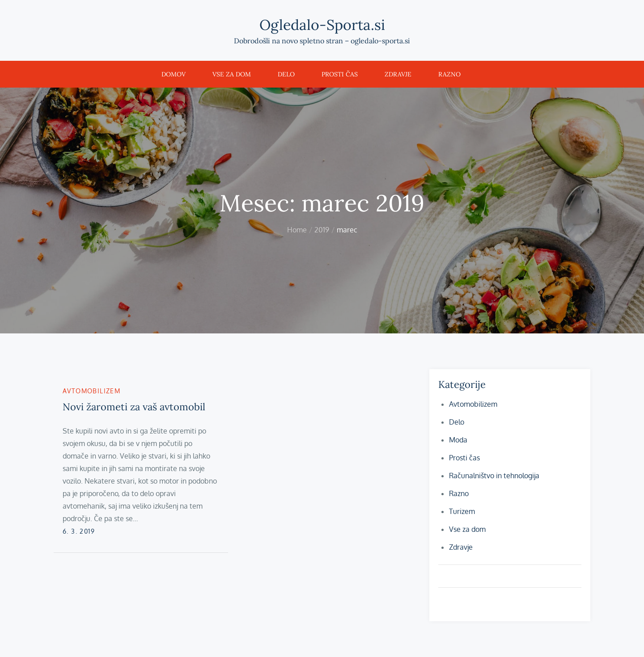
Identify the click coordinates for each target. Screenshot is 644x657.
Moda (458, 440)
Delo (286, 74)
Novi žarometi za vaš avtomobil (134, 407)
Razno (449, 74)
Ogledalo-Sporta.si (322, 25)
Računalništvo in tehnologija (494, 476)
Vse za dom (232, 74)
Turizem (462, 511)
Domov (174, 74)
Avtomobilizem (91, 391)
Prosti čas (340, 74)
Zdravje (398, 74)
